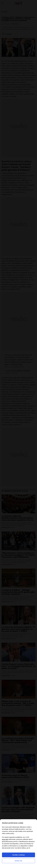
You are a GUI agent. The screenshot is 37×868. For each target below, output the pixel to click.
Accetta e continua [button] (18, 855)
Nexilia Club (18, 861)
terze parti (5, 839)
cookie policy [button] (10, 833)
